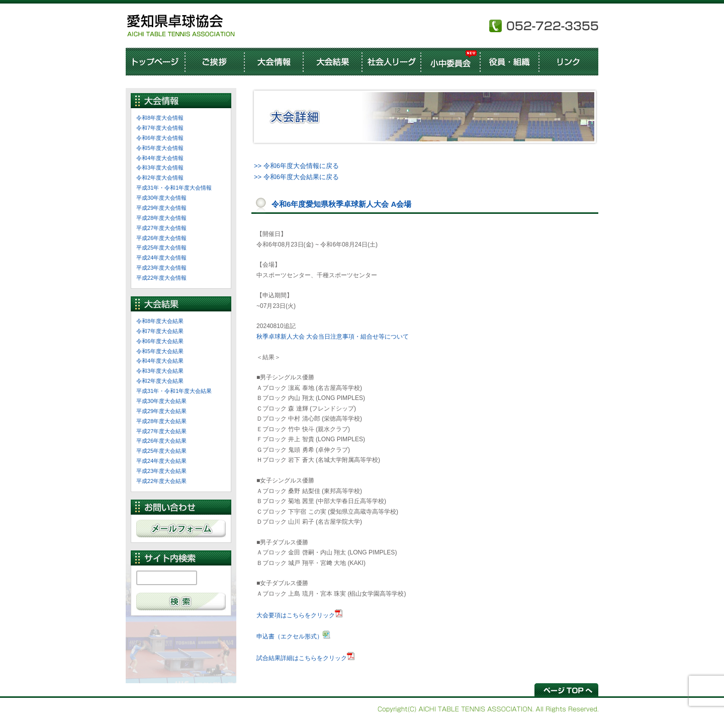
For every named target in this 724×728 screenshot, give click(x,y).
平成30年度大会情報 (161, 198)
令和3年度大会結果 (160, 371)
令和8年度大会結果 (160, 321)
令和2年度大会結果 (160, 381)
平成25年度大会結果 (161, 451)
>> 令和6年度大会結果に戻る (296, 177)
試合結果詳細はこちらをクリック (302, 658)
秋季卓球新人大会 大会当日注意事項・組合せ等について (333, 337)
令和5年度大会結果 (160, 351)
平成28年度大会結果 (161, 421)
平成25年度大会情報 (161, 248)
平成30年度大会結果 (161, 401)
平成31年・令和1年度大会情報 (174, 188)
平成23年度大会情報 (161, 268)
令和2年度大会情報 (160, 178)
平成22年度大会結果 (161, 481)
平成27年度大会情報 (161, 228)
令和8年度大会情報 (160, 118)
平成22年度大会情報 (161, 278)
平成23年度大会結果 (161, 471)
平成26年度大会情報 (161, 238)
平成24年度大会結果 (161, 461)
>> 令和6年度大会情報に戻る (296, 166)
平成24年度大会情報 (161, 258)
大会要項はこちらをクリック (296, 615)
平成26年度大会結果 (161, 441)
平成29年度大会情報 (161, 208)
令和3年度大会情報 (160, 168)
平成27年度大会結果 (161, 431)
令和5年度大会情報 (160, 148)
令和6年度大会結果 (160, 341)
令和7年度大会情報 (160, 128)
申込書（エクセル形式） (290, 636)
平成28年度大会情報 (161, 218)
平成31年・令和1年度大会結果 (174, 391)
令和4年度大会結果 (160, 361)
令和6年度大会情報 (160, 138)
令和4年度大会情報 (160, 158)
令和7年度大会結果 (160, 331)
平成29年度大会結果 (161, 411)
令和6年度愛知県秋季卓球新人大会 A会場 (341, 204)
